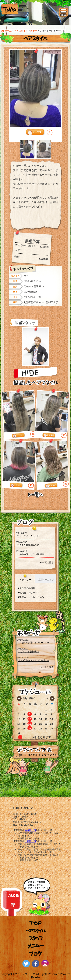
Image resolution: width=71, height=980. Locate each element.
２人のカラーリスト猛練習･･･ (32, 554)
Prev (10, 149)
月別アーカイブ (46, 580)
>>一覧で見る (46, 562)
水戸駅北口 (30, 841)
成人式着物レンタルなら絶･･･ (34, 660)
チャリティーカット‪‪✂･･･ (30, 536)
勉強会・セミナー (28, 593)
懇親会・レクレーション (32, 597)
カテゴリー (25, 580)
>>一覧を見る (46, 667)
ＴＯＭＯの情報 (27, 588)
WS (37, 977)
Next (61, 149)
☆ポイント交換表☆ (29, 652)
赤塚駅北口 (30, 830)
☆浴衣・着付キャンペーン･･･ (34, 643)
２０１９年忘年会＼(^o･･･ (30, 545)
